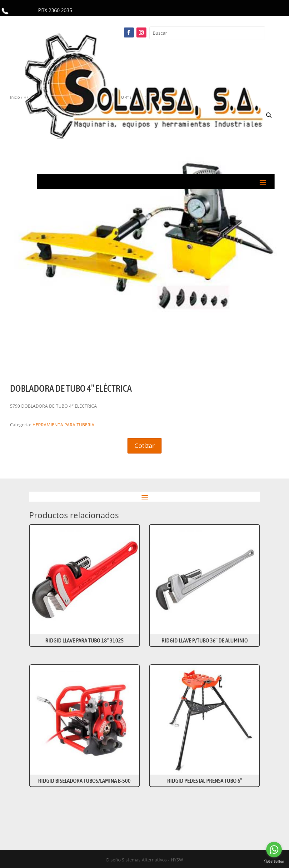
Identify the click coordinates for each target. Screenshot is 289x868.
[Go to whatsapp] (274, 850)
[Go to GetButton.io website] (274, 862)
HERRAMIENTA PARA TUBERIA (63, 425)
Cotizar (144, 446)
